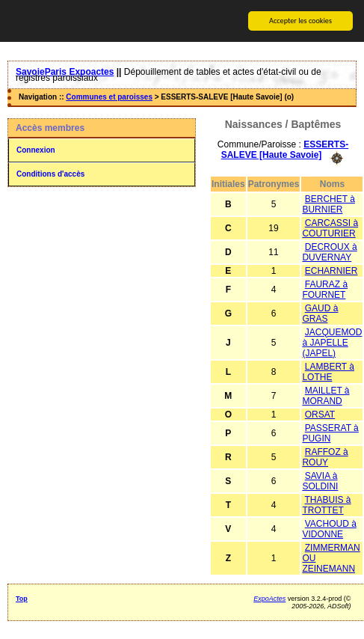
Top (22, 598)
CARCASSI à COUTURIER (330, 227)
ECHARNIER (331, 270)
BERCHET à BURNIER (328, 204)
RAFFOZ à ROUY (325, 456)
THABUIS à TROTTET (326, 504)
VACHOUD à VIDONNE (329, 528)
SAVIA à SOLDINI (320, 480)
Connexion (36, 150)
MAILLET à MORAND (326, 395)
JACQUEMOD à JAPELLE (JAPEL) (332, 342)
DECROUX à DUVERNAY (329, 251)
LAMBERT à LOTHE (328, 371)
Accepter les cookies (300, 21)
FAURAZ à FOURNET (325, 289)
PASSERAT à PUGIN (330, 432)
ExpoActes (269, 598)
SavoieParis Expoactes (65, 72)
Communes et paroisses (109, 97)
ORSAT (320, 414)
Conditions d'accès (50, 174)
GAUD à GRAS (320, 313)
